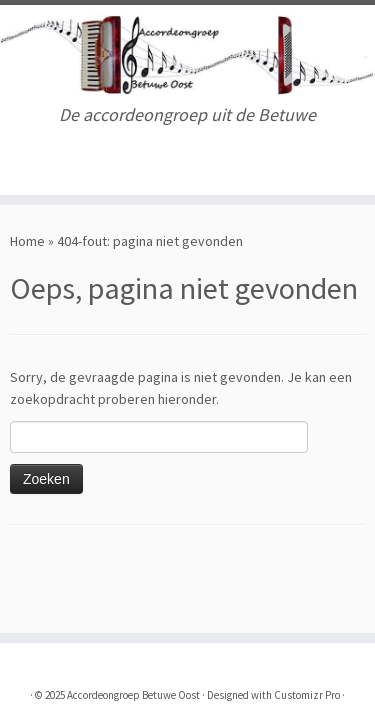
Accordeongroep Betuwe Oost (133, 695)
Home (27, 241)
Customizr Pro (307, 695)
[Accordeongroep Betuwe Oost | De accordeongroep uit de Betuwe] (187, 55)
